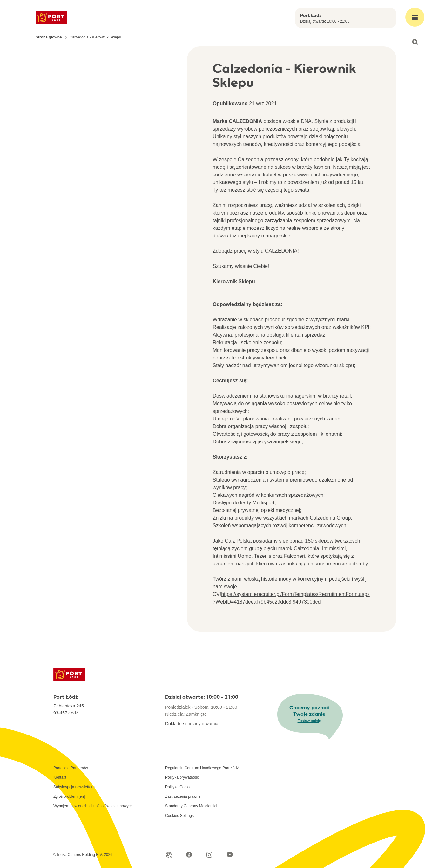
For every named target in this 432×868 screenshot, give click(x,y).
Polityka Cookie (178, 787)
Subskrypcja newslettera (74, 787)
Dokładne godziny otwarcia (192, 724)
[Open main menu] (415, 17)
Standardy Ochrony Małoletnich (192, 806)
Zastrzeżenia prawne (183, 796)
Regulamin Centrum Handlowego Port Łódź (202, 768)
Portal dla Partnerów (71, 768)
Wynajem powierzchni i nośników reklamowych (93, 806)
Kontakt (60, 777)
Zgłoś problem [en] (69, 796)
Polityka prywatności (182, 777)
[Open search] (415, 42)
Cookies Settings (179, 816)
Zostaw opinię (309, 721)
